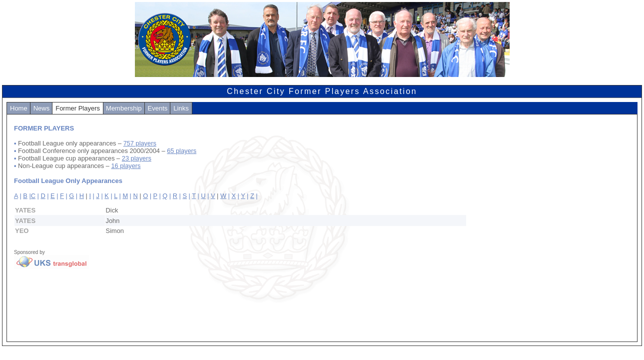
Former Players (78, 108)
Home (19, 108)
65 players (182, 151)
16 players (126, 166)
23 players (137, 158)
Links (181, 108)
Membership (124, 108)
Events (158, 108)
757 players (140, 143)
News (42, 108)
